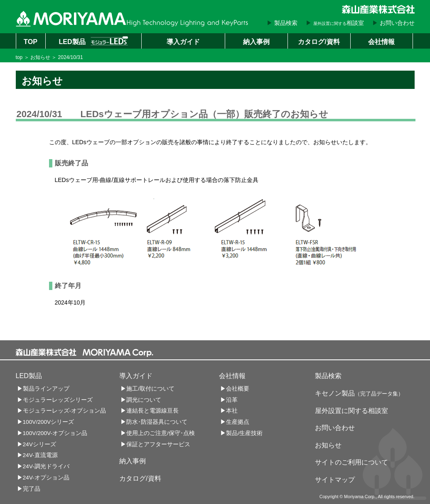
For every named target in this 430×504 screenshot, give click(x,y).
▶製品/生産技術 (241, 433)
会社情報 (381, 42)
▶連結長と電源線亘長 (150, 411)
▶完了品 (29, 489)
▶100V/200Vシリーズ (46, 422)
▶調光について (141, 400)
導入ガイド (183, 42)
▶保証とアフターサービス (155, 444)
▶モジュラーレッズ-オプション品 (62, 411)
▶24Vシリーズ (37, 444)
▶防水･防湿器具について (154, 422)
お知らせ (40, 57)
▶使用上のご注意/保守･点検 (158, 433)
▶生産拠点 (235, 422)
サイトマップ (335, 479)
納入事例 (256, 42)
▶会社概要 (235, 389)
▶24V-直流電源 (37, 455)
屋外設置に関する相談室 (351, 411)
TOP (31, 42)
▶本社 (229, 411)
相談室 (339, 23)
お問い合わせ (397, 23)
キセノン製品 (359, 393)
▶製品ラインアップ (43, 389)
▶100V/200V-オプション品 (52, 433)
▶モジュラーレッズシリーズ (55, 400)
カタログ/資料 (319, 42)
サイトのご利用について (351, 462)
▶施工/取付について (147, 389)
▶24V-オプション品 (43, 478)
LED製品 (93, 41)
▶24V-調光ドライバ (43, 466)
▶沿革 (229, 400)
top (19, 57)
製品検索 (286, 23)
